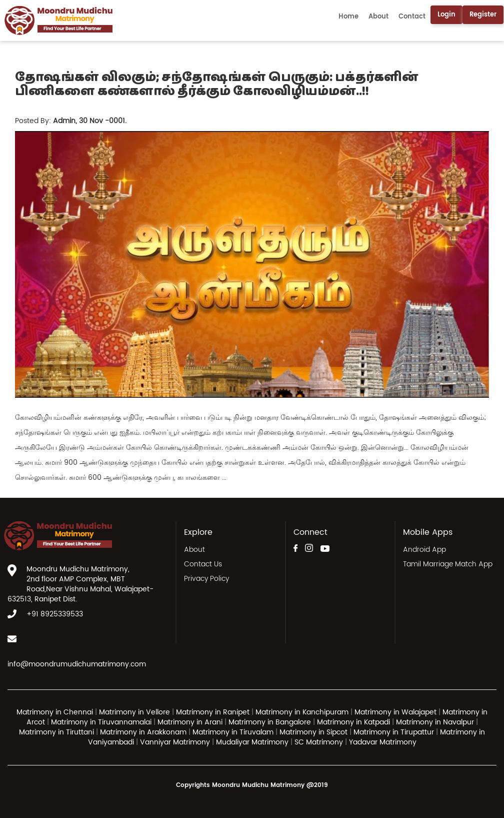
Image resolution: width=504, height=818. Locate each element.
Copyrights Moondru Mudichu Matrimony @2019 (252, 785)
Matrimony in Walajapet (395, 712)
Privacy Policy (206, 579)
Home (348, 17)
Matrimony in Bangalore (270, 722)
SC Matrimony (320, 742)
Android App (424, 550)
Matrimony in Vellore (134, 712)
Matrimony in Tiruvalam (233, 732)
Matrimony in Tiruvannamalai (101, 722)
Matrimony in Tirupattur (394, 732)
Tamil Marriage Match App (448, 564)
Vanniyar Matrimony (176, 742)
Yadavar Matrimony (383, 742)
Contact (412, 17)
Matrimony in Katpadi (353, 722)
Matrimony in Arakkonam (143, 732)
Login (446, 15)
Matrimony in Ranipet (213, 712)
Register (483, 15)
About (378, 17)
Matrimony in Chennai (55, 712)
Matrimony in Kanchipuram (302, 712)
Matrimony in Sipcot (313, 732)
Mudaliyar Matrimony (253, 742)
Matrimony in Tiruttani (56, 732)
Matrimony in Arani (190, 722)
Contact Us (203, 564)
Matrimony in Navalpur (435, 722)
